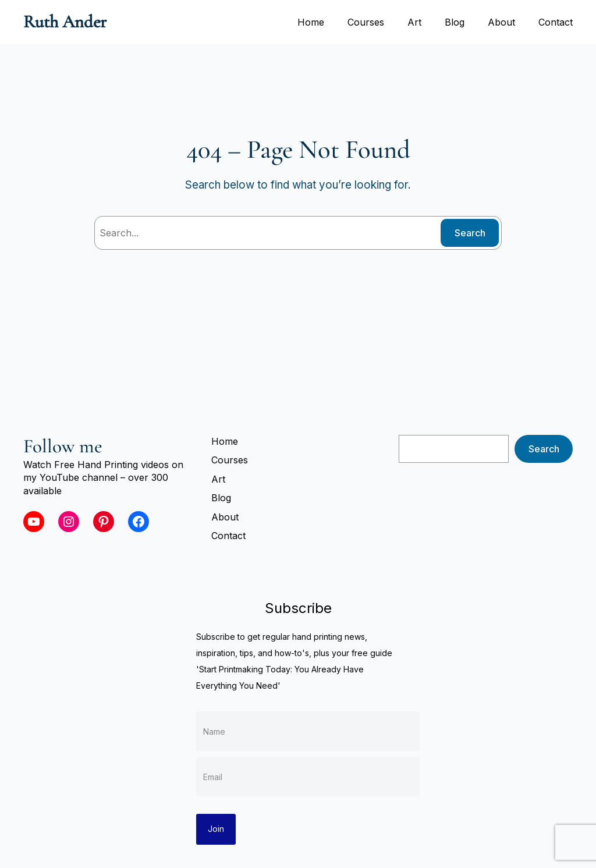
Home (311, 22)
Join (216, 829)
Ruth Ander (65, 22)
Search (470, 233)
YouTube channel (79, 477)
